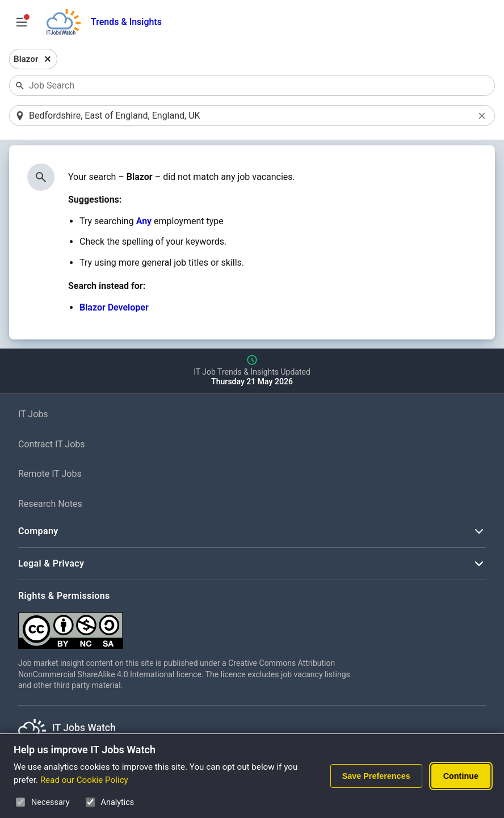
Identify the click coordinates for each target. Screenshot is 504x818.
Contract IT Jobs (52, 444)
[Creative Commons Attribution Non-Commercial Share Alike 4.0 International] (188, 626)
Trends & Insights (126, 22)
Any (144, 221)
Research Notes (50, 504)
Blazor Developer (114, 307)
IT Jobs (33, 414)
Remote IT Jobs (50, 474)
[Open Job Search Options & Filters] (22, 22)
